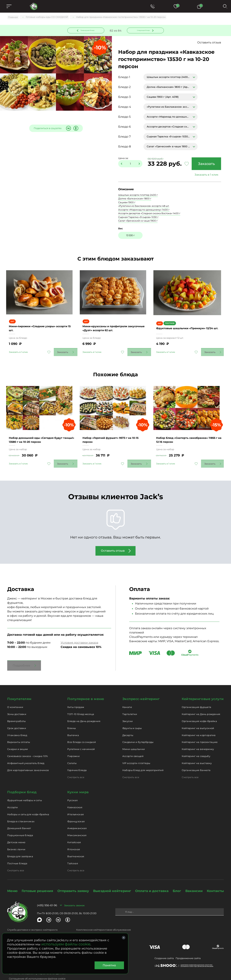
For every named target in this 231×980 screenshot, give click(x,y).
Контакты (215, 880)
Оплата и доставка (152, 880)
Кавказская (75, 796)
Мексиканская (77, 824)
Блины (72, 717)
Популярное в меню (86, 688)
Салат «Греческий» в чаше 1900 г (138, 221)
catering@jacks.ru (87, 924)
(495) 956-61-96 (47, 894)
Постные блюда (17, 852)
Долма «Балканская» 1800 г (135, 199)
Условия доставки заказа (79, 632)
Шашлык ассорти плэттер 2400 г (138, 196)
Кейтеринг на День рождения (201, 703)
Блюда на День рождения (84, 710)
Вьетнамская (76, 845)
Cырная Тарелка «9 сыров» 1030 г (138, 218)
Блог (177, 880)
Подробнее (21, 655)
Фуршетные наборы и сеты (25, 789)
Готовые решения (37, 880)
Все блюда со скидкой (82, 731)
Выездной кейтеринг (112, 880)
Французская (76, 810)
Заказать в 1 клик (205, 175)
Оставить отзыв (209, 43)
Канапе (127, 696)
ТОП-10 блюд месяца (81, 703)
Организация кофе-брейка (199, 710)
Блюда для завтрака (20, 845)
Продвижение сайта (188, 947)
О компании (15, 696)
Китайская (74, 831)
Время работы (17, 710)
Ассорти (13, 796)
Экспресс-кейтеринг (141, 688)
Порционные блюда (20, 824)
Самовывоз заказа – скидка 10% (28, 745)
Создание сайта (164, 947)
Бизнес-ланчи (16, 838)
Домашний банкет (19, 817)
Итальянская (76, 803)
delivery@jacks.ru (18, 924)
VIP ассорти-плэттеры (136, 752)
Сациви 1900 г (127, 203)
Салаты (72, 752)
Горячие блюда (77, 759)
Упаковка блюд (17, 724)
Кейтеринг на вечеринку (198, 738)
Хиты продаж (76, 696)
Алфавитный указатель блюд (26, 752)
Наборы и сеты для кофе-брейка (28, 803)
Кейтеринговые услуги (203, 688)
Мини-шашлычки (134, 738)
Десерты (128, 724)
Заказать (205, 164)
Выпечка (73, 724)
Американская (77, 817)
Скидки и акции (18, 738)
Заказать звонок (74, 894)
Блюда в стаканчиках (21, 810)
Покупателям (19, 688)
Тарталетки (130, 703)
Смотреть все (76, 766)
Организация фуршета (196, 696)
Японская (74, 838)
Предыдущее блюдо (88, 30)
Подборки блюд (22, 781)
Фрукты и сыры (132, 717)
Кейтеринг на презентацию (200, 731)
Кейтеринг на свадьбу (196, 745)
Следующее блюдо (143, 30)
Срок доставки (17, 717)
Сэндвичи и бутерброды (138, 731)
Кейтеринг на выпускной (198, 717)
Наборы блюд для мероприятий (143, 759)
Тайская (73, 852)
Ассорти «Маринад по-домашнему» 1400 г (144, 210)
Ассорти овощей (133, 745)
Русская (72, 789)
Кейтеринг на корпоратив (199, 724)
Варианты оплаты (19, 731)
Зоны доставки (17, 703)
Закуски (128, 710)
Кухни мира (78, 781)
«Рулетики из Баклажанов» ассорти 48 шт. (144, 207)
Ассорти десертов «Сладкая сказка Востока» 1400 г (149, 214)
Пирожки (73, 745)
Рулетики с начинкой (81, 738)
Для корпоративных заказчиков (28, 759)
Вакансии (194, 880)
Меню (12, 880)
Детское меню (16, 831)
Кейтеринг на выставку (197, 752)
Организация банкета (196, 759)
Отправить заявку (73, 880)
